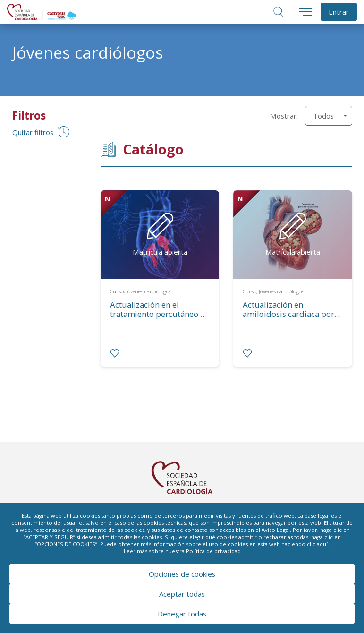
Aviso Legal (276, 530)
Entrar (339, 12)
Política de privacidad (213, 551)
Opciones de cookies (182, 574)
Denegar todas (182, 614)
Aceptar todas (182, 594)
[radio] (115, 353)
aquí (322, 544)
